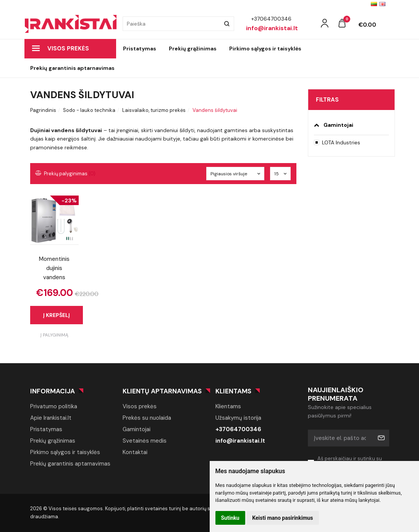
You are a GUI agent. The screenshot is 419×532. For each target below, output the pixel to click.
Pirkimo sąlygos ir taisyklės (265, 49)
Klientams (233, 391)
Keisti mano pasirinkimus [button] (282, 518)
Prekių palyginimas (66, 174)
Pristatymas (140, 49)
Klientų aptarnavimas (162, 391)
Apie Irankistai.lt (51, 418)
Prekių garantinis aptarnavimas (72, 68)
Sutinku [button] (230, 518)
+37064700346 (238, 429)
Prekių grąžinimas (193, 49)
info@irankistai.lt (240, 441)
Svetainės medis (145, 441)
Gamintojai (137, 429)
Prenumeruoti (381, 438)
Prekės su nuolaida (147, 418)
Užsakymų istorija (238, 418)
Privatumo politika (54, 406)
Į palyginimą (54, 335)
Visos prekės (61, 49)
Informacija (53, 391)
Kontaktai (135, 452)
